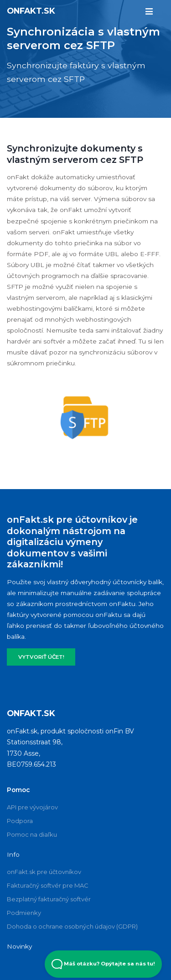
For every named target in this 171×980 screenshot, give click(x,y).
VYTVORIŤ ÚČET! (41, 657)
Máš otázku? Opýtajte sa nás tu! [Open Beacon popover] (103, 964)
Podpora (20, 821)
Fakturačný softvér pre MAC (48, 885)
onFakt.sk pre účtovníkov (44, 872)
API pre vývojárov (32, 807)
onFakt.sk (31, 11)
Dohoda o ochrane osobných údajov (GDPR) (72, 926)
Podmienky (24, 913)
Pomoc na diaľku (32, 834)
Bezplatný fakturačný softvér (49, 899)
